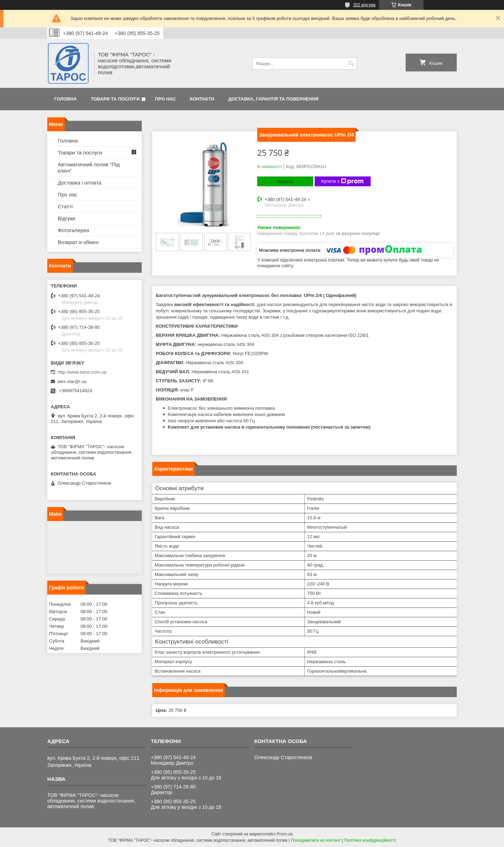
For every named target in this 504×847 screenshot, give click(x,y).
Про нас (165, 99)
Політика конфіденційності (370, 840)
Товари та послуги (115, 99)
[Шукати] (351, 64)
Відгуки (66, 218)
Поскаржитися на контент (316, 840)
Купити (285, 182)
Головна (65, 99)
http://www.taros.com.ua (82, 372)
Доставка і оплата (79, 183)
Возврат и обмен (78, 242)
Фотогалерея (73, 230)
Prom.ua (285, 834)
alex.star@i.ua (72, 381)
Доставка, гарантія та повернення (273, 99)
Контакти (202, 99)
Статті (65, 206)
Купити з (342, 181)
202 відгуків (364, 5)
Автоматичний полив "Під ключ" (89, 168)
